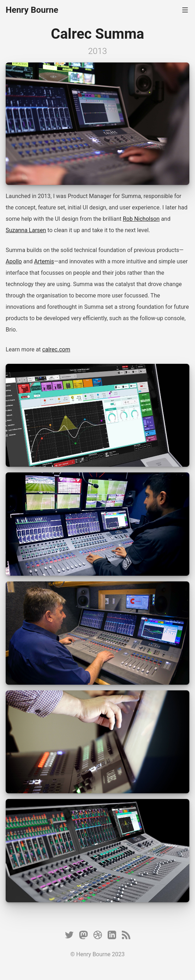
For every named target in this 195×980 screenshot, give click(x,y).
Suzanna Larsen (26, 230)
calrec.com (56, 349)
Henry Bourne (32, 10)
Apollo (14, 261)
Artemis (44, 261)
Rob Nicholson (141, 219)
